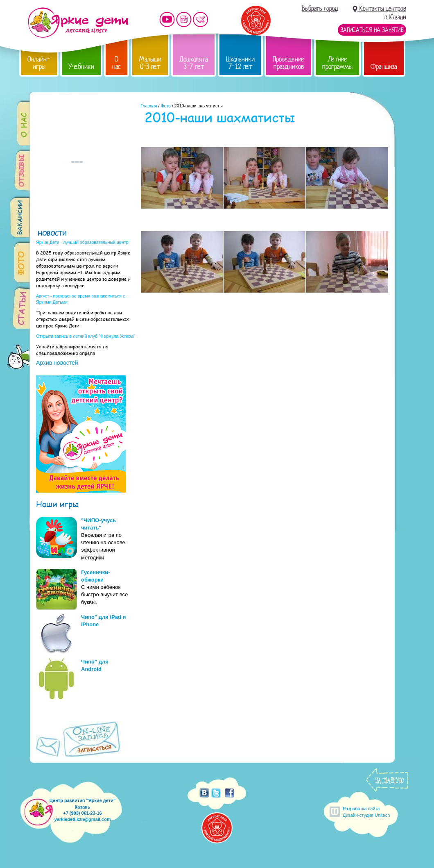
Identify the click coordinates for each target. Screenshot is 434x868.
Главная (149, 106)
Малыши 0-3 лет (150, 63)
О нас (116, 63)
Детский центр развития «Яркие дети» (78, 23)
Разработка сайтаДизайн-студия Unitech (366, 812)
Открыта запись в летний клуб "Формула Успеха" (86, 336)
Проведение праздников (288, 63)
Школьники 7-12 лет (240, 63)
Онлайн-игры (39, 63)
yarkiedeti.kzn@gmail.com (83, 819)
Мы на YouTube (167, 19)
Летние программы (337, 63)
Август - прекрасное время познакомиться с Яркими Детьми (80, 299)
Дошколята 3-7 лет (194, 63)
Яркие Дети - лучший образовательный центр (82, 242)
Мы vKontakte (201, 19)
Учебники (81, 67)
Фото (165, 106)
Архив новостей (57, 363)
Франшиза (384, 67)
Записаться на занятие (372, 30)
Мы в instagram (184, 19)
